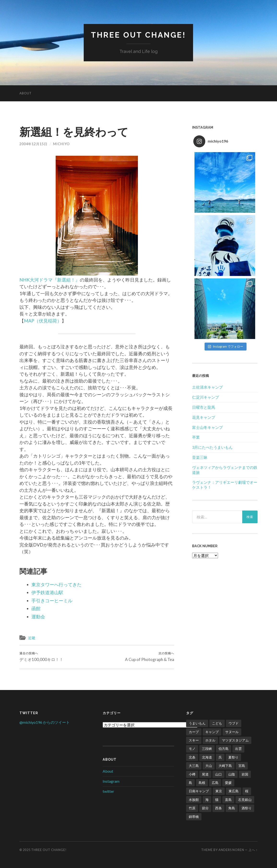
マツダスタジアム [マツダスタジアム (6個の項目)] (235, 740)
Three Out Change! (138, 35)
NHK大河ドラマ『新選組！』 (50, 280)
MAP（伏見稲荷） (43, 321)
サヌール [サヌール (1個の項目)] (232, 732)
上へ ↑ (253, 850)
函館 (36, 608)
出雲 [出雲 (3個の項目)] (238, 749)
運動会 (38, 617)
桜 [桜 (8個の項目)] (247, 791)
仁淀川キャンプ (206, 397)
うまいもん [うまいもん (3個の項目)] (197, 723)
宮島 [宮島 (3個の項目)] (242, 766)
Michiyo (62, 144)
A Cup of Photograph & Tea (150, 657)
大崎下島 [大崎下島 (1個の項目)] (225, 766)
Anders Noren (231, 850)
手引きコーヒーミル (52, 601)
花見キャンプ (204, 417)
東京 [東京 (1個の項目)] (219, 791)
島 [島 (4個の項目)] (190, 783)
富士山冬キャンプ (207, 427)
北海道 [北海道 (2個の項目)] (207, 757)
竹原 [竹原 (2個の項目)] (192, 808)
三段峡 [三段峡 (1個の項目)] (207, 749)
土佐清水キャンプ (207, 387)
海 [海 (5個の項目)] (207, 800)
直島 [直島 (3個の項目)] (228, 800)
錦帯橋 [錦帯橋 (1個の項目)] (194, 817)
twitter (108, 791)
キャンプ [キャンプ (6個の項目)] (212, 732)
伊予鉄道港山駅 (47, 592)
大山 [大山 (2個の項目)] (209, 766)
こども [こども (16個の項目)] (217, 723)
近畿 (32, 638)
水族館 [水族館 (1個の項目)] (194, 800)
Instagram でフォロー (226, 346)
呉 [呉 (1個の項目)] (220, 757)
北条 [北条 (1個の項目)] (192, 757)
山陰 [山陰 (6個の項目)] (232, 774)
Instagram (111, 781)
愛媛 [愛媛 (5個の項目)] (228, 783)
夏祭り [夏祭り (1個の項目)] (233, 757)
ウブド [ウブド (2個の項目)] (234, 723)
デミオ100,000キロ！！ (41, 657)
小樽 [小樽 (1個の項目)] (192, 774)
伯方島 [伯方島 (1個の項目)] (224, 749)
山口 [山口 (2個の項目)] (218, 774)
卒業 (196, 437)
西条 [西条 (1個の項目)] (218, 808)
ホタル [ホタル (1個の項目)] (210, 740)
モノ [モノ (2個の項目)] (192, 749)
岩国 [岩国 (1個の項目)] (245, 774)
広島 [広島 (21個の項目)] (215, 783)
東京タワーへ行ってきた (56, 584)
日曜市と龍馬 (204, 407)
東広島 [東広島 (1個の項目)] (234, 791)
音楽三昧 (200, 457)
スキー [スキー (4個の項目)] (194, 740)
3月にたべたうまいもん (212, 447)
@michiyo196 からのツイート (45, 722)
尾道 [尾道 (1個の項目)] (205, 774)
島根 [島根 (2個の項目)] (202, 783)
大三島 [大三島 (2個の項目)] (194, 766)
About (26, 93)
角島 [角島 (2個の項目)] (232, 808)
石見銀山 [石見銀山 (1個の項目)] (245, 800)
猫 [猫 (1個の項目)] (217, 800)
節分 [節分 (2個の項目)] (205, 808)
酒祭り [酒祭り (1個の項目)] (247, 808)
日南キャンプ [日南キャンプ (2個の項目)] (199, 791)
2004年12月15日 (33, 144)
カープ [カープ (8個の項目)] (194, 732)
